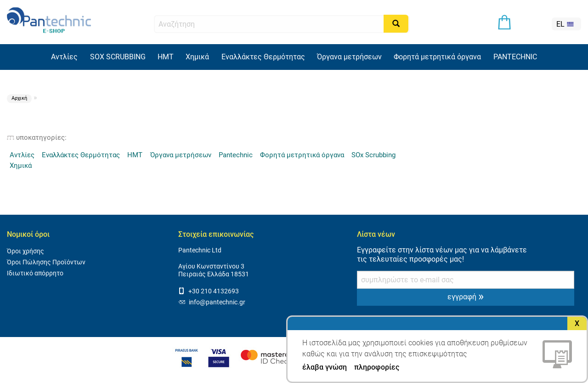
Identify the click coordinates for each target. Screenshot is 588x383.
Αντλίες (64, 57)
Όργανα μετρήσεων (349, 57)
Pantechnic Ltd (200, 250)
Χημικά (197, 57)
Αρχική (19, 98)
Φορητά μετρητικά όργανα (437, 57)
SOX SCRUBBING (118, 57)
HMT (166, 57)
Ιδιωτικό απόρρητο (35, 273)
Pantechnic (236, 155)
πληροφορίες (377, 367)
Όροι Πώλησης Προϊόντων (46, 262)
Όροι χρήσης (25, 251)
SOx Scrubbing (373, 155)
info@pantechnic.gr (212, 302)
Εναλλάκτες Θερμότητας (263, 57)
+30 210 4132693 (209, 291)
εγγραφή (466, 296)
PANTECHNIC (515, 57)
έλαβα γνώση (325, 367)
